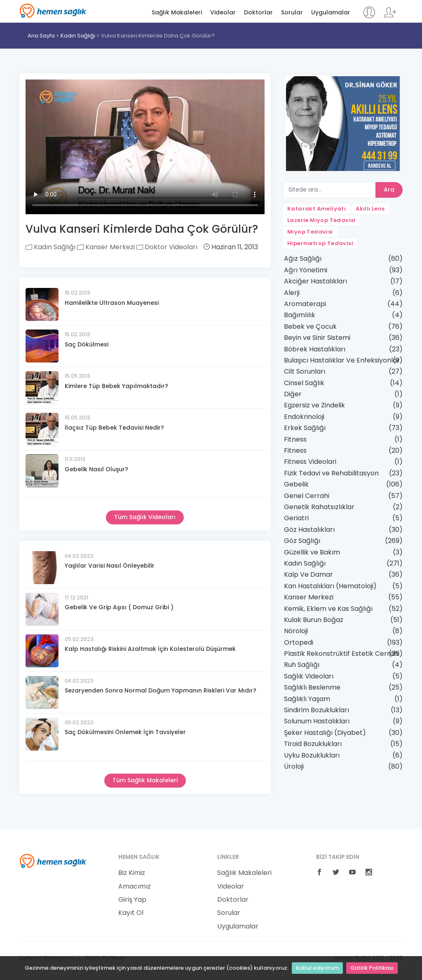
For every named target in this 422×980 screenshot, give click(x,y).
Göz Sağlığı (302, 541)
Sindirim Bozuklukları (316, 710)
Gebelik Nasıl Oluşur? (96, 469)
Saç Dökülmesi (87, 344)
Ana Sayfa (41, 36)
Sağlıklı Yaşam (307, 699)
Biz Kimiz (132, 873)
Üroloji (294, 766)
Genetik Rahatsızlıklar (319, 507)
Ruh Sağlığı (302, 665)
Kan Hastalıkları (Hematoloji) (330, 586)
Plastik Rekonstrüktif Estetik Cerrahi (342, 654)
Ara (389, 189)
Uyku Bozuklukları (312, 755)
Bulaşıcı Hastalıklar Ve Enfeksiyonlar (342, 360)
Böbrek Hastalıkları (315, 349)
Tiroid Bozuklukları (313, 744)
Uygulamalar (331, 13)
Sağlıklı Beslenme (312, 687)
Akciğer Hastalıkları (315, 281)
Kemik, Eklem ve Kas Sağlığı (328, 609)
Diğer (293, 394)
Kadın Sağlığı (78, 36)
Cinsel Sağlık (304, 383)
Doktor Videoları (167, 247)
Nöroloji (296, 631)
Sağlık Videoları (309, 676)
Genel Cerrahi (307, 496)
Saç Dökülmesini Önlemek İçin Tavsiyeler (125, 732)
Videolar (223, 13)
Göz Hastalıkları (309, 530)
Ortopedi (299, 642)
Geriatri (296, 518)
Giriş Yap (132, 900)
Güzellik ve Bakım (312, 552)
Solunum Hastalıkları (317, 721)
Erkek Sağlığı (305, 428)
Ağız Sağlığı (303, 258)
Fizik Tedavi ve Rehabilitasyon (331, 473)
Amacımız (135, 886)
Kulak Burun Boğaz (314, 620)
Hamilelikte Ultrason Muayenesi (112, 303)
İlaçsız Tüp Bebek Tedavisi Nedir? (114, 428)
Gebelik (296, 484)
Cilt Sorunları (305, 371)
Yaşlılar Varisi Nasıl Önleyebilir (110, 566)
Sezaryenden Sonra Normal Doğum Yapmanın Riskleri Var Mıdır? (161, 690)
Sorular (292, 13)
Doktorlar (258, 13)
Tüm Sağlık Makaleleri (145, 780)
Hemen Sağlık (53, 11)
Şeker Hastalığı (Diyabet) (325, 733)
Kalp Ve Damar (308, 574)
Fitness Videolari (310, 462)
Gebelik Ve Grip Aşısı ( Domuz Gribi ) (119, 607)
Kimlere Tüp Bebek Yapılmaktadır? (116, 386)
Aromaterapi (305, 304)
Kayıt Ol (131, 913)
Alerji (292, 293)
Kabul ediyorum (317, 968)
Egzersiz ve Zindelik (314, 405)
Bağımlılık (300, 315)
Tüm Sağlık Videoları (145, 517)
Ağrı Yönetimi (306, 270)
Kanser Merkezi (106, 247)
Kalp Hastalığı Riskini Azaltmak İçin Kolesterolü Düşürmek (150, 649)
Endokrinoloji (304, 417)
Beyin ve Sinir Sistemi (317, 338)
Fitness (295, 439)
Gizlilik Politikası (372, 968)
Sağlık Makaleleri (177, 13)
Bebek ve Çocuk (310, 326)
